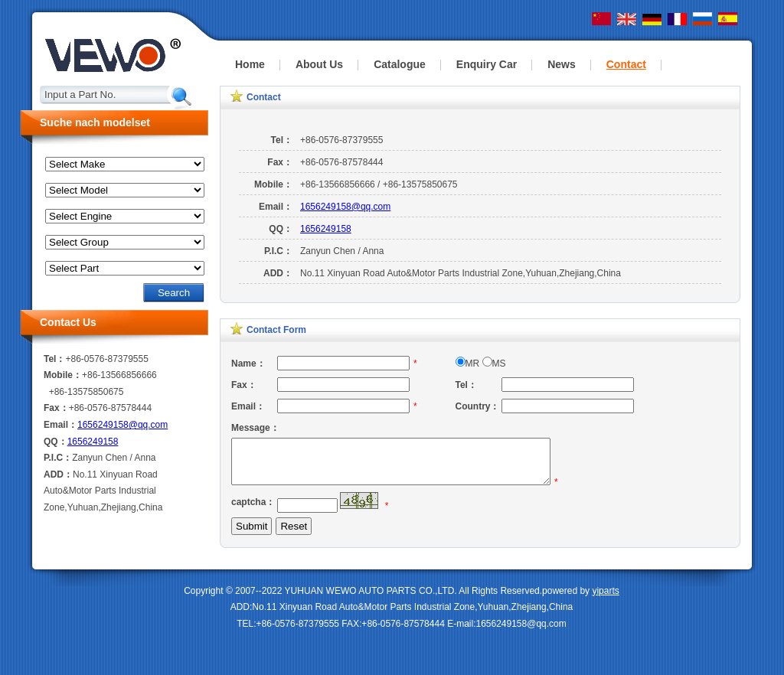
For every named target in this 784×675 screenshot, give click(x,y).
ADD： (278, 273)
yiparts (605, 600)
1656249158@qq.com (345, 207)
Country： (478, 406)
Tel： (282, 140)
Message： (254, 428)
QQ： (281, 229)
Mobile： (273, 184)
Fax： (280, 162)
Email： (276, 207)
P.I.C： (278, 251)
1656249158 (326, 229)
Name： (248, 364)
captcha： (253, 511)
